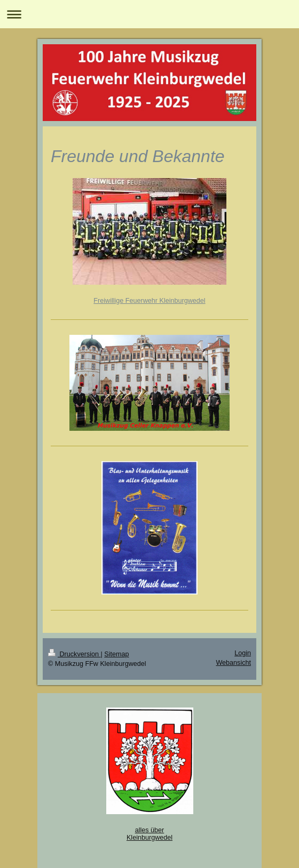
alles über (150, 830)
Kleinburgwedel (149, 838)
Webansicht (233, 663)
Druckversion (74, 654)
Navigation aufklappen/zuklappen (149, 14)
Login (243, 653)
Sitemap (116, 654)
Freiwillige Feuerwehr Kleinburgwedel (149, 301)
